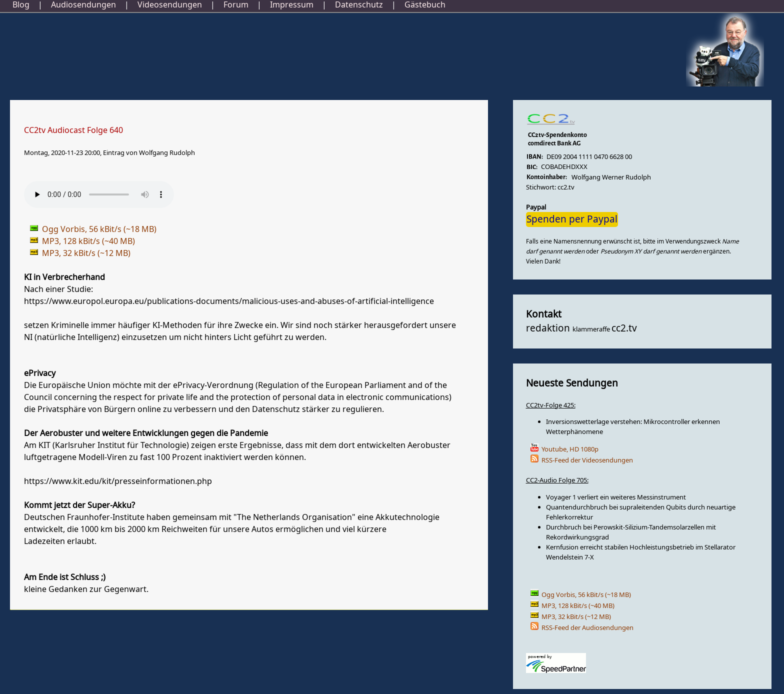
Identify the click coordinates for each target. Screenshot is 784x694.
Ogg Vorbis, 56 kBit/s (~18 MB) (586, 595)
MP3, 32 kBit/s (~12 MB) (576, 617)
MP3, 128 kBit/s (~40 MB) (578, 606)
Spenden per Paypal (572, 219)
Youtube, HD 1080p (570, 449)
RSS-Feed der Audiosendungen (587, 628)
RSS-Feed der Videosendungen (587, 460)
